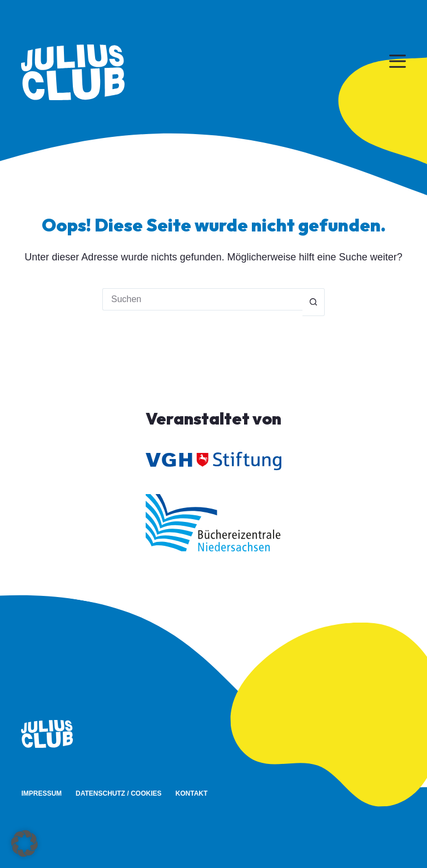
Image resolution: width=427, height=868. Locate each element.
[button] (24, 844)
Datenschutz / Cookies (118, 793)
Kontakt (192, 793)
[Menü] (398, 61)
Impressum (41, 793)
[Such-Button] (314, 302)
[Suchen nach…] (202, 299)
